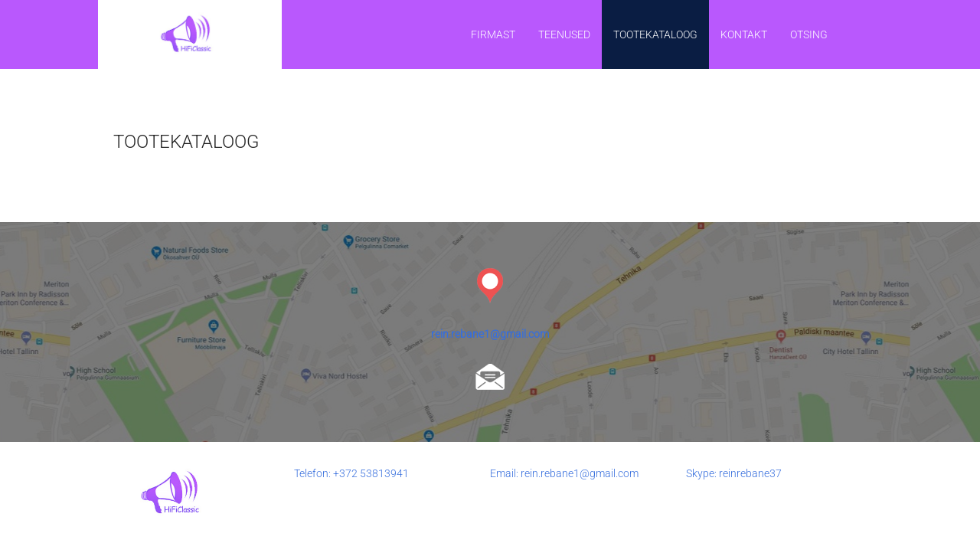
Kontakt (744, 34)
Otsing (809, 34)
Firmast (493, 34)
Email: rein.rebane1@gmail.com (564, 473)
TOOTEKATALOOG (655, 34)
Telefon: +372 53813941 (351, 473)
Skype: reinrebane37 (734, 473)
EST (861, 34)
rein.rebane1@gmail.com (490, 334)
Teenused (564, 34)
